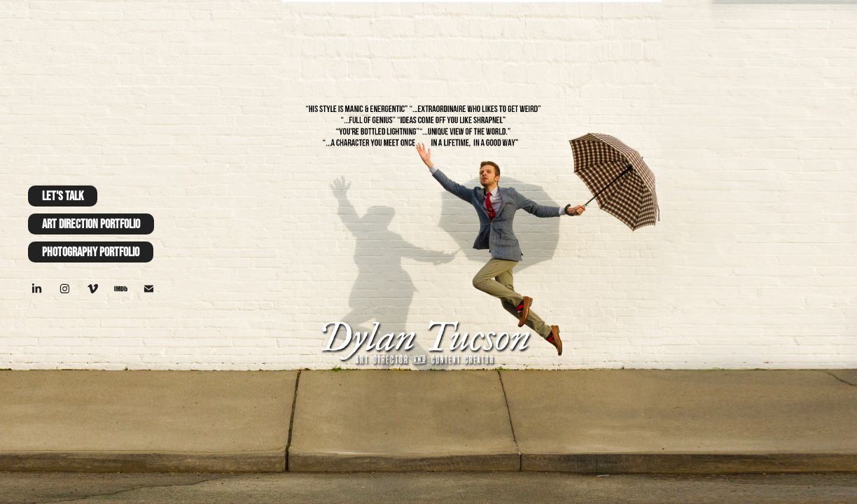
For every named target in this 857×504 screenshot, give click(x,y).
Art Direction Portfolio (91, 224)
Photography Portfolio (91, 252)
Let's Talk (63, 196)
